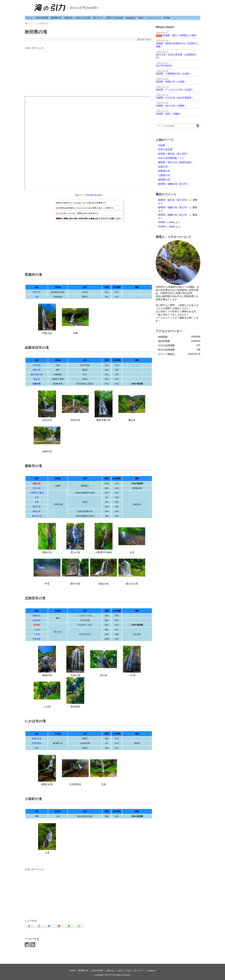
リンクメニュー (154, 18)
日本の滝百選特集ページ (171, 158)
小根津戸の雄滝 (37, 493)
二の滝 (37, 634)
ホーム (29, 18)
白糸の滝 (37, 620)
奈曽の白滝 (37, 739)
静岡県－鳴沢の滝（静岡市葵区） (176, 162)
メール (159, 318)
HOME (162, 145)
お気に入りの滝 (83, 18)
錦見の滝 (37, 511)
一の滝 (37, 630)
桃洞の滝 (37, 616)
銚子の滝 (37, 507)
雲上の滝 (37, 488)
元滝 (37, 748)
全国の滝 (68, 18)
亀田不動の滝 (37, 374)
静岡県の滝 (56, 18)
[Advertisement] (89, 71)
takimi (172, 227)
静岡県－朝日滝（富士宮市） (174, 154)
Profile (167, 18)
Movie (141, 18)
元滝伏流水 (37, 743)
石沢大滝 (37, 365)
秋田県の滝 (92, 195)
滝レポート (98, 18)
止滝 (37, 497)
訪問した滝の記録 (115, 18)
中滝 (37, 502)
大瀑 (37, 297)
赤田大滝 (37, 370)
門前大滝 (37, 292)
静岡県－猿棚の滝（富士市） (174, 184)
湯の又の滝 (37, 516)
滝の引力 (109, 975)
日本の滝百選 (42, 18)
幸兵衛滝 (37, 639)
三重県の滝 (164, 175)
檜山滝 (37, 379)
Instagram (131, 18)
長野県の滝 (164, 171)
